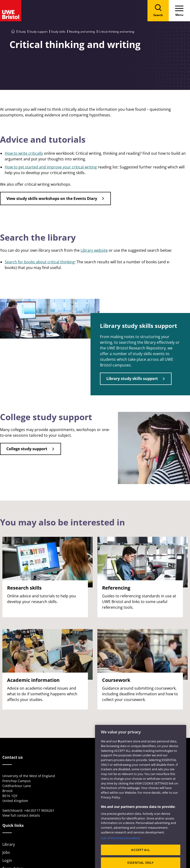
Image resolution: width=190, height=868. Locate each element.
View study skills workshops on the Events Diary (52, 198)
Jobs (6, 852)
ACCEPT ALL (141, 856)
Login (7, 860)
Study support (38, 32)
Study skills (58, 32)
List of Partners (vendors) (120, 844)
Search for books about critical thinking (40, 262)
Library (9, 844)
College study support (27, 449)
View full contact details (21, 815)
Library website (94, 250)
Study (22, 32)
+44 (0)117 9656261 (39, 810)
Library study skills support (132, 379)
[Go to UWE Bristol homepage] (13, 32)
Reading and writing (82, 32)
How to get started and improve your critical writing (51, 167)
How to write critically (24, 153)
